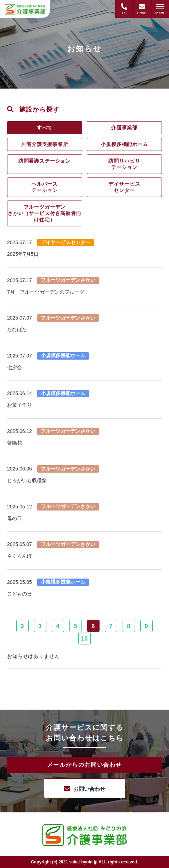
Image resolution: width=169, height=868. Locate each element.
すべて (45, 128)
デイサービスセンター (124, 187)
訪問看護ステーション (45, 161)
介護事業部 (124, 128)
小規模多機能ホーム (124, 144)
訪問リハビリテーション (124, 164)
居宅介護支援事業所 (45, 144)
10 (85, 639)
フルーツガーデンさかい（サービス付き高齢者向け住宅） (45, 213)
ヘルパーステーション (45, 187)
